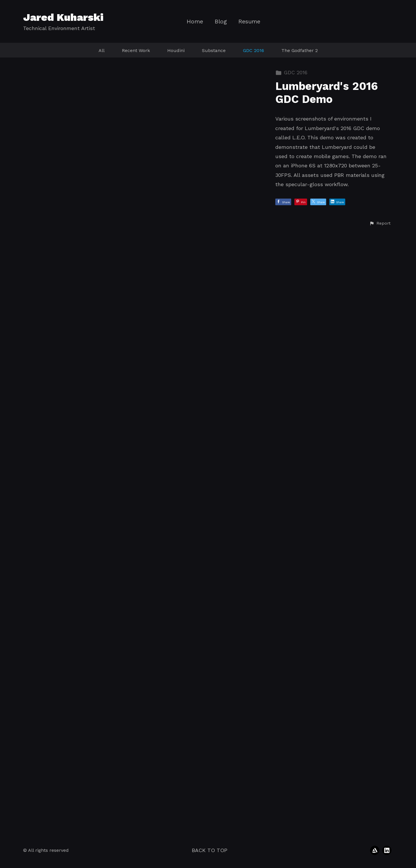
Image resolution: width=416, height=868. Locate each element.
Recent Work (136, 50)
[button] (380, 823)
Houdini (176, 50)
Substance (214, 50)
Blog (221, 22)
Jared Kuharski (63, 17)
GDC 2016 (253, 50)
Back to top (210, 850)
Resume (249, 22)
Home (195, 22)
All (102, 50)
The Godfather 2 (300, 50)
